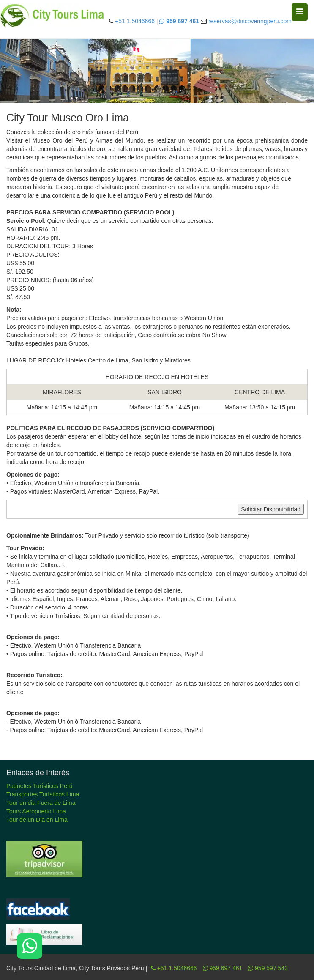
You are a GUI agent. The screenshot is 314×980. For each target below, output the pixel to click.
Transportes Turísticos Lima (43, 794)
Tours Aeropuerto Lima (36, 811)
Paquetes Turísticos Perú (39, 786)
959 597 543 (268, 968)
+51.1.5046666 (135, 21)
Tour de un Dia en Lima (37, 820)
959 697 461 (223, 968)
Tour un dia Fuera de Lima (41, 803)
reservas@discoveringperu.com (250, 21)
